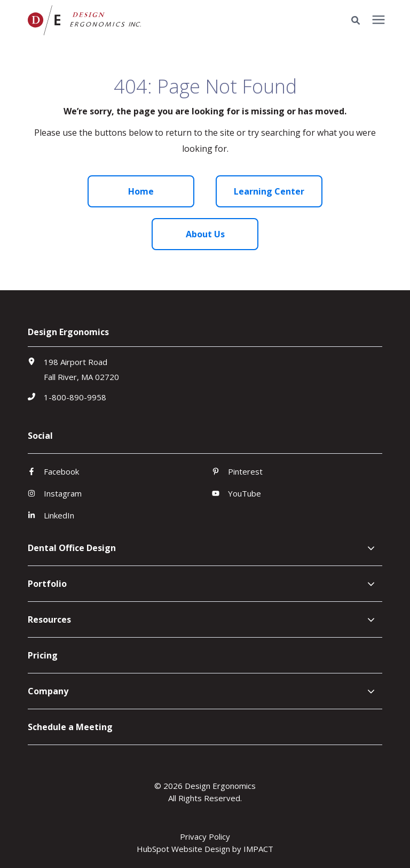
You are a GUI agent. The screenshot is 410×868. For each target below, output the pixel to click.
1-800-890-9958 (75, 397)
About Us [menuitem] (205, 234)
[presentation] (379, 20)
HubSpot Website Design (183, 849)
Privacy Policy (205, 836)
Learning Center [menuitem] (269, 191)
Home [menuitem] (141, 191)
